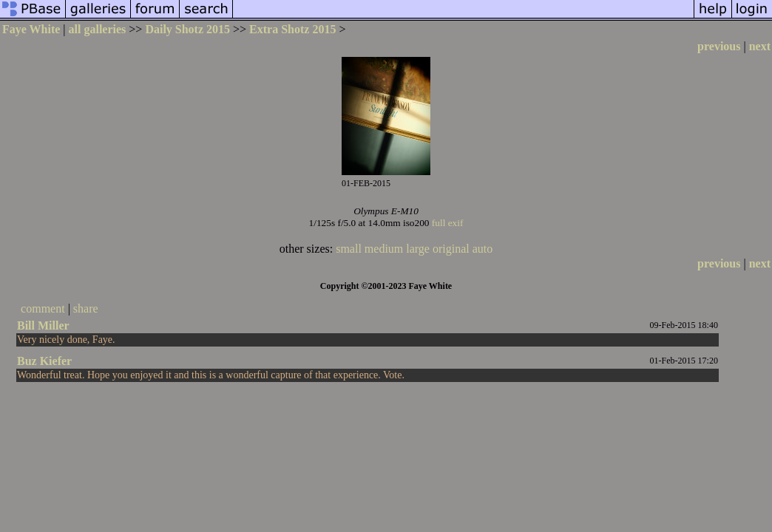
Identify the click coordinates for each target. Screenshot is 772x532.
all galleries (98, 29)
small (349, 249)
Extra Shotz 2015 (292, 29)
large (418, 249)
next (760, 46)
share (86, 308)
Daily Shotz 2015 (187, 29)
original (451, 249)
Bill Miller (43, 325)
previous (719, 46)
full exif (448, 223)
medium (384, 249)
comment (43, 308)
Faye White (31, 29)
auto (483, 249)
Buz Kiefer (44, 361)
